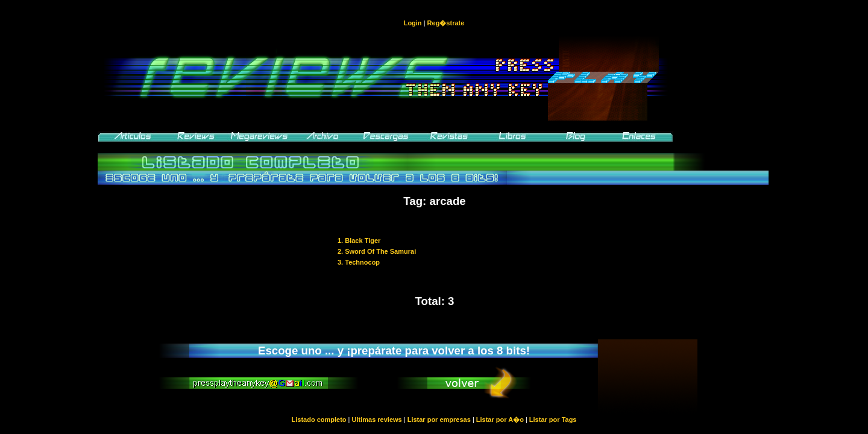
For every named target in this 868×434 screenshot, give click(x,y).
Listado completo (319, 420)
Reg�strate (446, 23)
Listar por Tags (553, 420)
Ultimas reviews (377, 420)
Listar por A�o (500, 420)
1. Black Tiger (359, 241)
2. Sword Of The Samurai (377, 251)
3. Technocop (359, 262)
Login (413, 23)
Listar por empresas (439, 420)
